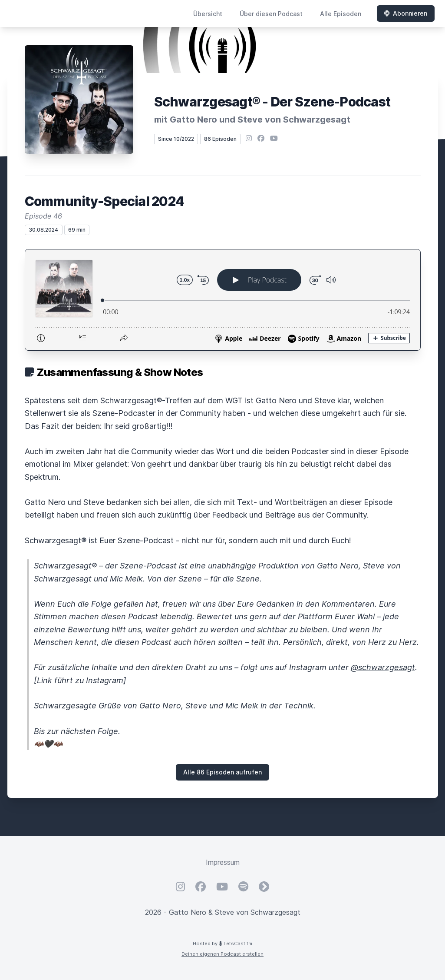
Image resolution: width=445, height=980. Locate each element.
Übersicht (208, 14)
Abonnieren (406, 13)
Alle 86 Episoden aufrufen (222, 772)
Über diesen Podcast (271, 14)
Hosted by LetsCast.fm (222, 943)
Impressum (223, 862)
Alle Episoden (341, 14)
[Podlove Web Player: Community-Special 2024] (223, 300)
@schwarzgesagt (383, 667)
